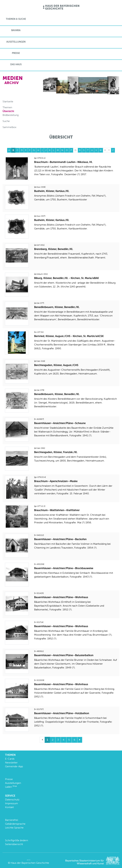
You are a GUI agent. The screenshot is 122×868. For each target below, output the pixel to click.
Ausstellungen (16, 42)
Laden (11, 787)
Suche (6, 121)
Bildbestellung (11, 115)
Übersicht (8, 111)
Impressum (12, 803)
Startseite (8, 101)
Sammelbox (9, 127)
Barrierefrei (12, 820)
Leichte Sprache (14, 828)
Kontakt (9, 807)
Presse (16, 53)
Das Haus (16, 64)
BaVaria (16, 30)
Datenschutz (12, 800)
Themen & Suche (16, 19)
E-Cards (10, 759)
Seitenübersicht (14, 844)
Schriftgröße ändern (17, 840)
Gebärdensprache (15, 824)
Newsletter (11, 763)
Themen (7, 107)
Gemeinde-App (14, 766)
